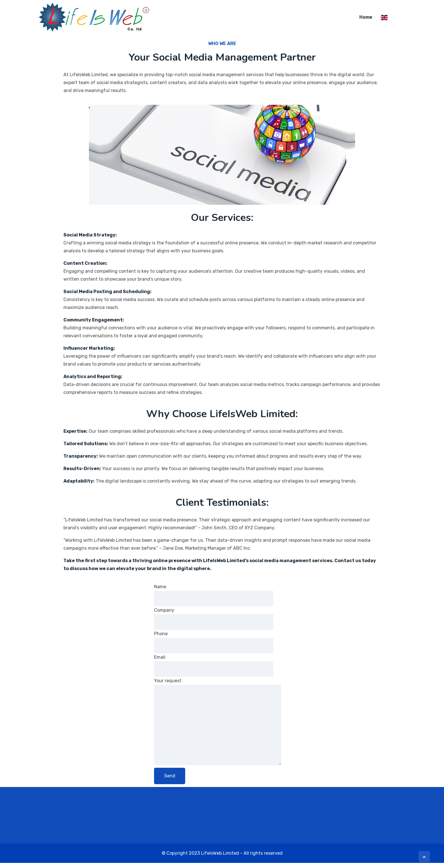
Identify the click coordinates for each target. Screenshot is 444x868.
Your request (218, 727)
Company (214, 624)
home (366, 17)
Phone (214, 647)
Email (214, 671)
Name (214, 600)
